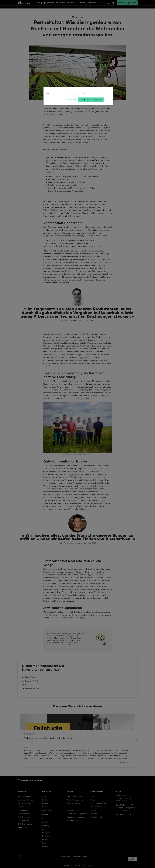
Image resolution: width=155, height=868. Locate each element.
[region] (78, 96)
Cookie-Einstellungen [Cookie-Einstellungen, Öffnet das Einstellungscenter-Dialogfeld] (70, 100)
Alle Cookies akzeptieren (91, 100)
